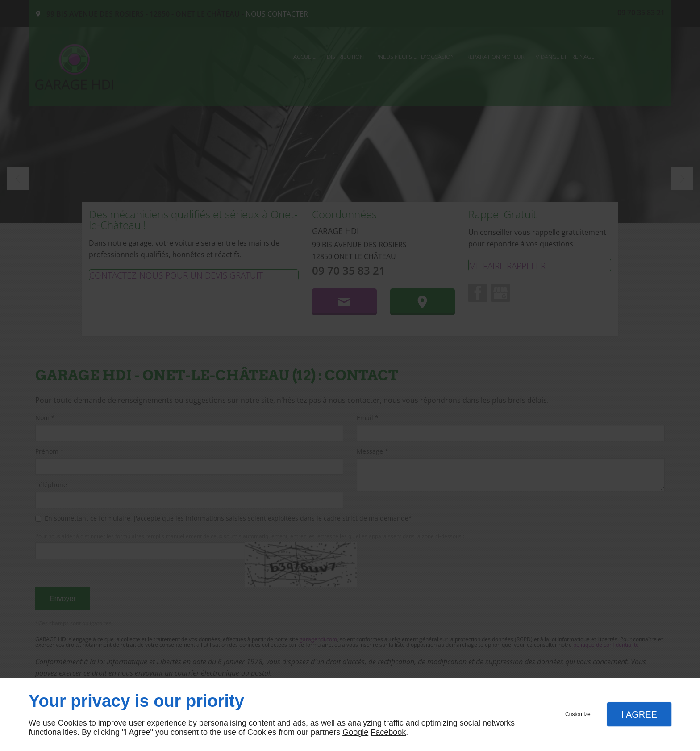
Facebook (388, 732)
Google (355, 732)
